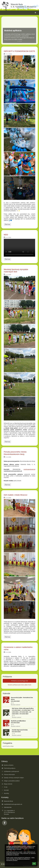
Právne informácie (9, 774)
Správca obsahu (9, 765)
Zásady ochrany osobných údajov (14, 778)
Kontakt (6, 790)
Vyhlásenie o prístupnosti (11, 771)
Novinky (6, 793)
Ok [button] (34, 864)
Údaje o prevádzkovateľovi (12, 781)
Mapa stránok (8, 784)
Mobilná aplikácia (13, 30)
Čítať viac (8, 225)
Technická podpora (10, 768)
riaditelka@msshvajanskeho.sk (13, 804)
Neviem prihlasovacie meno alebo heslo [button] (20, 685)
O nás (6, 787)
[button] (35, 13)
